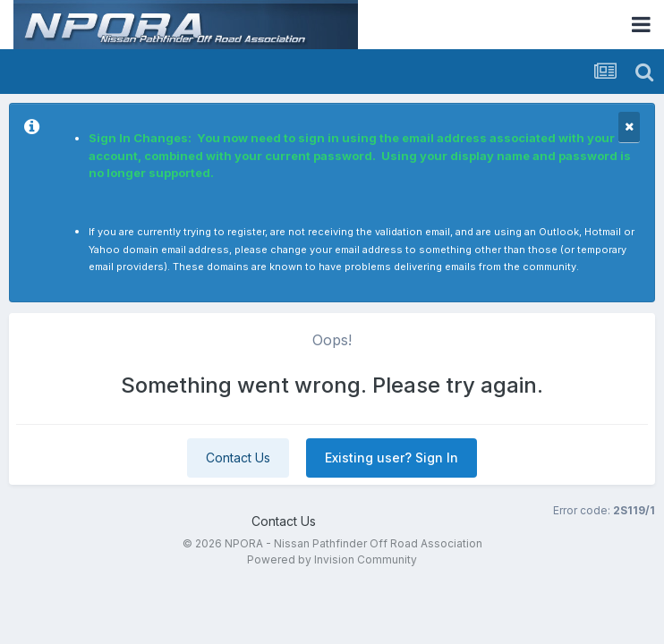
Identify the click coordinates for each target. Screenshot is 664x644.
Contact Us (238, 458)
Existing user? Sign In (392, 458)
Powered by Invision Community (332, 559)
